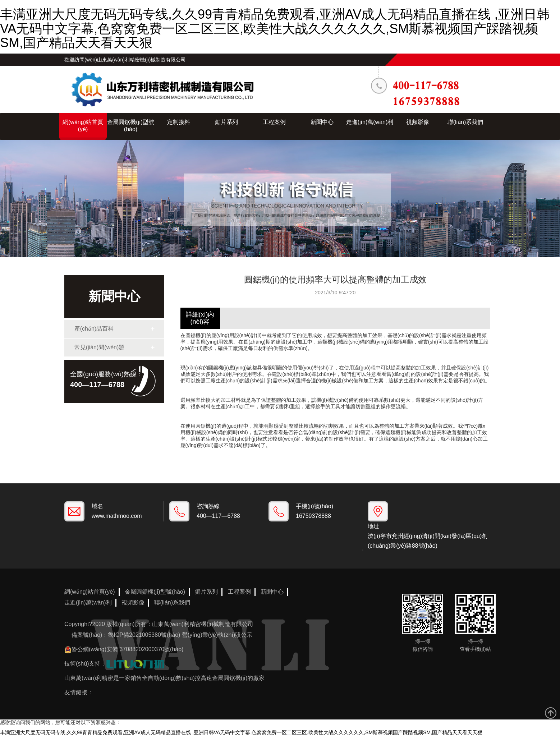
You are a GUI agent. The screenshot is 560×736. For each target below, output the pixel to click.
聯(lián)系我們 (465, 122)
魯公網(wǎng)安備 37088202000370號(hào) (127, 649)
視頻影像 (418, 122)
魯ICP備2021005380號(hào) (144, 635)
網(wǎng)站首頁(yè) (83, 126)
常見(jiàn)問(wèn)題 (100, 347)
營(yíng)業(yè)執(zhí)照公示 (217, 635)
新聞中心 (322, 122)
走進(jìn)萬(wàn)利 (370, 122)
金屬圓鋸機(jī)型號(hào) (131, 126)
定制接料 (179, 122)
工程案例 (274, 122)
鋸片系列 (226, 122)
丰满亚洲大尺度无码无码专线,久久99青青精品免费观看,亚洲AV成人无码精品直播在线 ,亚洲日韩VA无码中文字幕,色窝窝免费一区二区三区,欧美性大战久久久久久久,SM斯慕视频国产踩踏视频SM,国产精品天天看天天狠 (275, 28)
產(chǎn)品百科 (94, 329)
